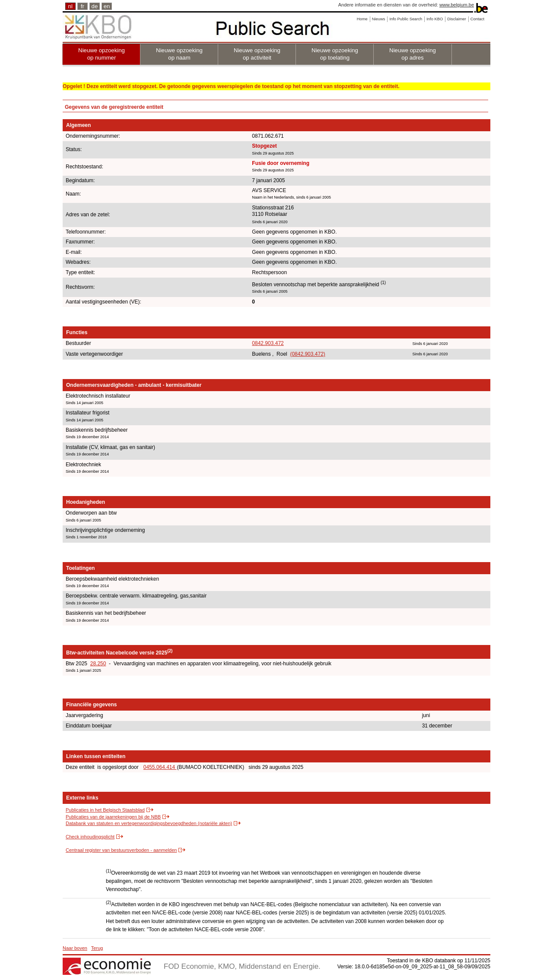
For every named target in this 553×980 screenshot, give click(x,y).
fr (83, 6)
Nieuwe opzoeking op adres (413, 54)
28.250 (98, 664)
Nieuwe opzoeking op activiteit (257, 54)
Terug (97, 948)
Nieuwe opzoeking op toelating (335, 54)
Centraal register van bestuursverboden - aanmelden (121, 850)
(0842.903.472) (307, 354)
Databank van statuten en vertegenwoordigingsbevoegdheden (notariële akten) (149, 823)
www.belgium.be (457, 5)
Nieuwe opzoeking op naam (179, 54)
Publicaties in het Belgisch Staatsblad (105, 810)
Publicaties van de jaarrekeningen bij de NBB (113, 817)
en (107, 6)
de (95, 6)
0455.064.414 (160, 767)
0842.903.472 (268, 343)
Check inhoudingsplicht (90, 837)
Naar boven (75, 948)
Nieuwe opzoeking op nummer (102, 54)
